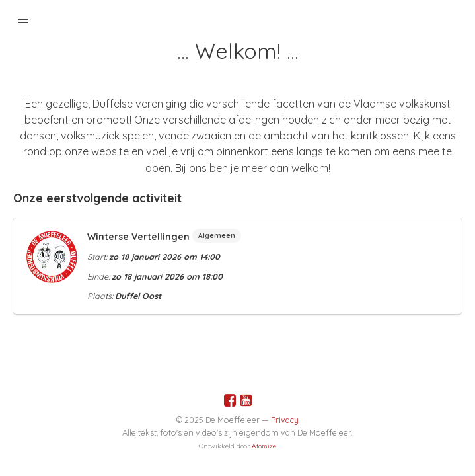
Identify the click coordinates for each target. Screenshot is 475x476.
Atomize (264, 446)
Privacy (285, 420)
